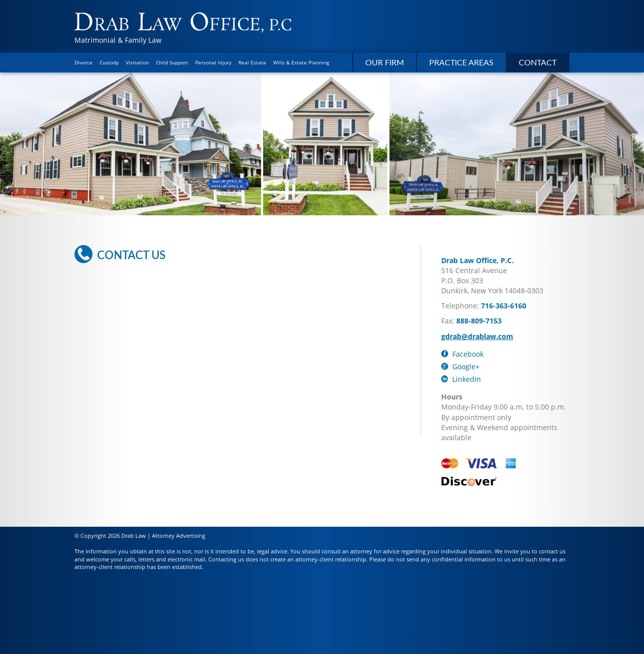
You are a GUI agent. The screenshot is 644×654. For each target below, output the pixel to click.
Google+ (460, 366)
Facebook (462, 354)
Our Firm (385, 62)
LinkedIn (461, 379)
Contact (538, 62)
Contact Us (120, 255)
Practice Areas (461, 62)
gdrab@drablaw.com (477, 336)
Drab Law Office (183, 22)
